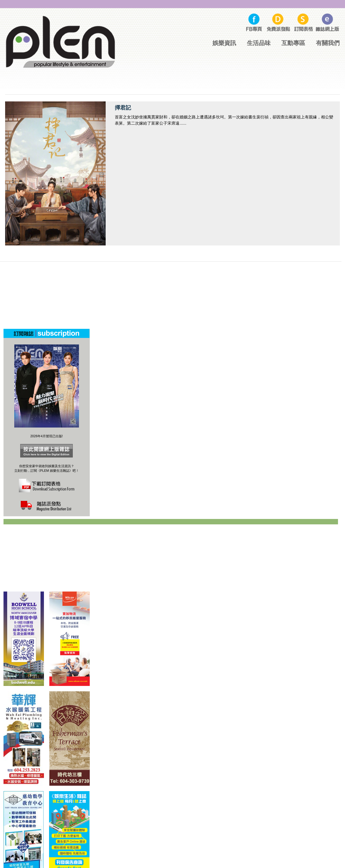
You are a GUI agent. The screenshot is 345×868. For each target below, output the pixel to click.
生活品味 (259, 43)
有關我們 (328, 43)
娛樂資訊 (224, 43)
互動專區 (293, 43)
